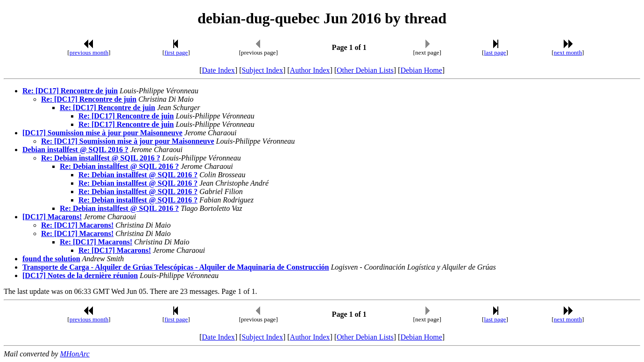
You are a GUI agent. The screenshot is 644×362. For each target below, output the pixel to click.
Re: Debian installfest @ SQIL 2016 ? (101, 158)
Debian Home (421, 70)
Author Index (310, 70)
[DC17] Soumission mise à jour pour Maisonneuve (103, 133)
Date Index (218, 70)
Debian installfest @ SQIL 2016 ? (75, 150)
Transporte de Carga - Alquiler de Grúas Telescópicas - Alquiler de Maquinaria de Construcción (176, 267)
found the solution (51, 259)
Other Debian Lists (365, 70)
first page (176, 52)
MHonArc (74, 354)
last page (495, 52)
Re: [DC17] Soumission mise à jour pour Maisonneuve (128, 141)
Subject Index (262, 70)
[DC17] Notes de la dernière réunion (80, 275)
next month (568, 52)
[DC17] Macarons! (52, 217)
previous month (89, 52)
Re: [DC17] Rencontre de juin (70, 91)
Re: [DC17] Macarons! (77, 225)
